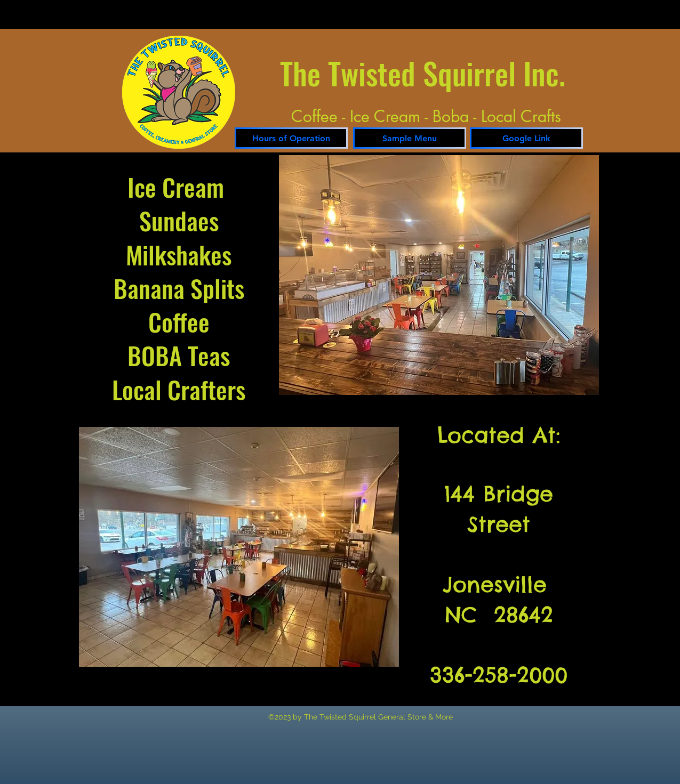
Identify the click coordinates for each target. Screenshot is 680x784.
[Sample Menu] (410, 138)
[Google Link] (526, 138)
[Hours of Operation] (291, 138)
